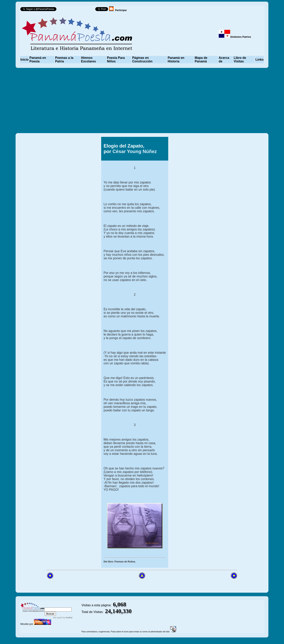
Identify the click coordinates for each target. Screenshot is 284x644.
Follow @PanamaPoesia (77, 10)
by (67, 618)
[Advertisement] (142, 101)
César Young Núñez (135, 151)
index (49, 606)
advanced (75, 606)
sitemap (59, 606)
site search (58, 618)
